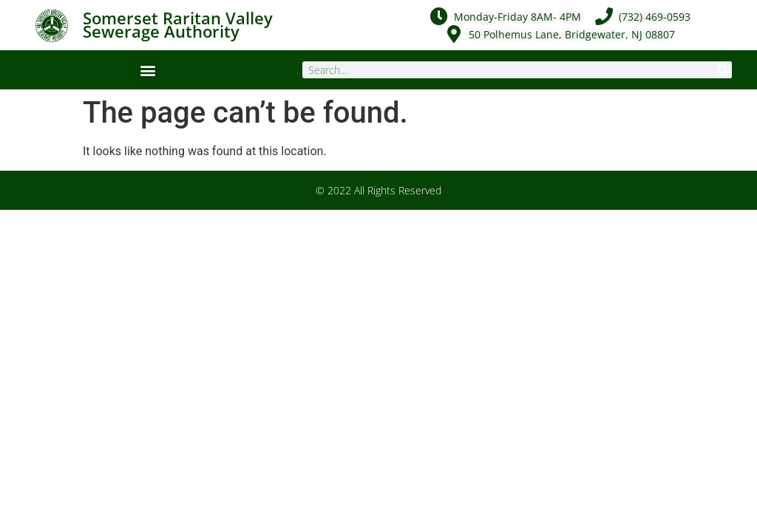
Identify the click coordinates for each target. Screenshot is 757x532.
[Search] (723, 70)
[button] (147, 70)
